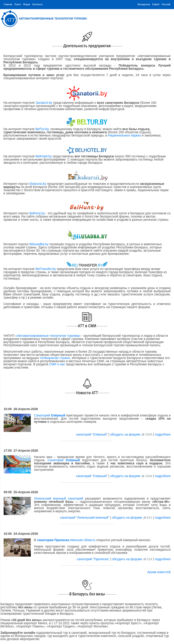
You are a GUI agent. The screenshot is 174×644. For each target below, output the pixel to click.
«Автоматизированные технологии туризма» (48, 336)
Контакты (37, 4)
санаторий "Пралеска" (93, 559)
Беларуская (144, 4)
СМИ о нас (57, 364)
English (156, 4)
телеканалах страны (55, 358)
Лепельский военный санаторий (59, 498)
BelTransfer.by (46, 269)
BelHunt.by (38, 213)
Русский (166, 4)
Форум (27, 4)
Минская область (66, 540)
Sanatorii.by (44, 103)
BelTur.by (42, 129)
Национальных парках (124, 135)
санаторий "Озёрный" (92, 434)
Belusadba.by (39, 244)
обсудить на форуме (125, 434)
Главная (8, 4)
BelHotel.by (44, 156)
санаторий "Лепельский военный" (85, 518)
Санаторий (50, 415)
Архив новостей (159, 572)
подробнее (163, 434)
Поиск (18, 4)
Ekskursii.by (38, 184)
